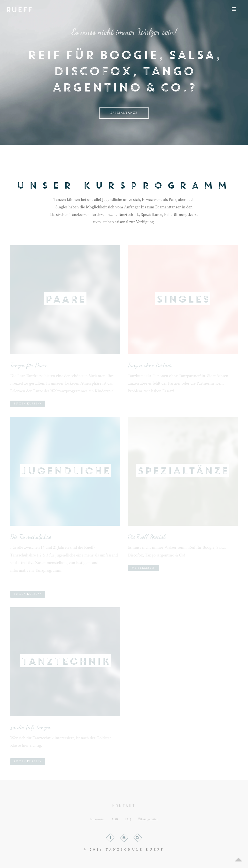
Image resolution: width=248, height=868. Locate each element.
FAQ (128, 821)
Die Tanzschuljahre (31, 537)
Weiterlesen (143, 568)
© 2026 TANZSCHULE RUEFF (124, 850)
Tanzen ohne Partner (150, 365)
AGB (115, 821)
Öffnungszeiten (148, 821)
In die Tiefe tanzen (31, 727)
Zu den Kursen (28, 404)
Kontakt (124, 809)
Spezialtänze (124, 113)
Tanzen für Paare (29, 365)
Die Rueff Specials (147, 537)
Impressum (97, 821)
